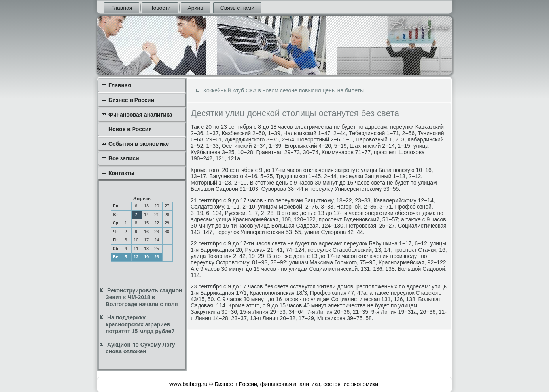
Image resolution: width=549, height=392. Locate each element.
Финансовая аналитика (140, 115)
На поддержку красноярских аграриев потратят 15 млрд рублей (140, 324)
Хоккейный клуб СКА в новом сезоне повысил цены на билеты (283, 90)
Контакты (121, 173)
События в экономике (139, 144)
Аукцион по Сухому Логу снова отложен (140, 348)
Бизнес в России (131, 100)
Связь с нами (237, 8)
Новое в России (130, 129)
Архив (196, 8)
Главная (122, 8)
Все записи (124, 158)
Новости (160, 8)
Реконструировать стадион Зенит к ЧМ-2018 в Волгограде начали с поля (144, 297)
